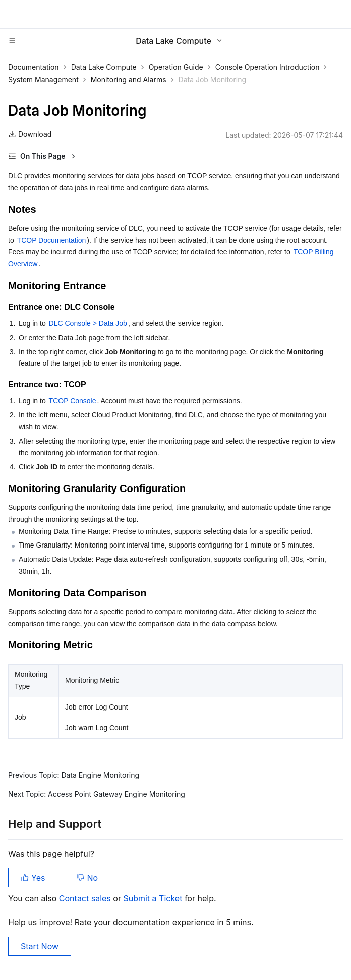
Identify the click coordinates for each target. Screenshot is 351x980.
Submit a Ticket (154, 898)
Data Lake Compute (104, 67)
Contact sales (86, 898)
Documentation (34, 67)
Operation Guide (176, 67)
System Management (43, 79)
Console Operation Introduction (268, 67)
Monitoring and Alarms (129, 79)
